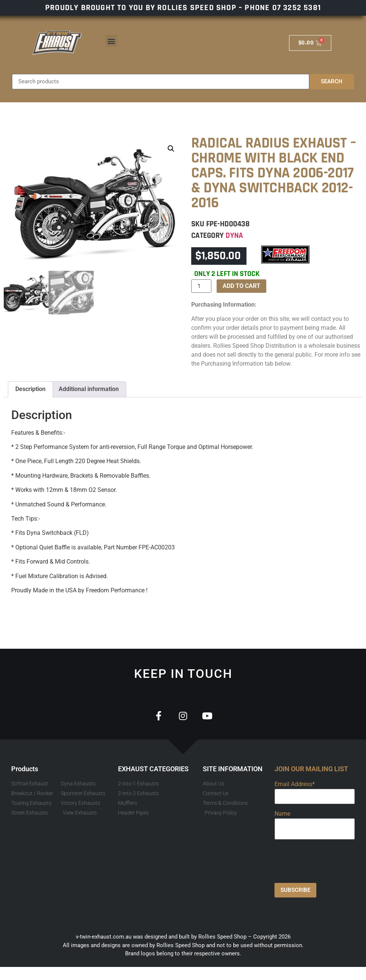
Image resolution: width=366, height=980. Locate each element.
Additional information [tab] (89, 389)
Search (332, 81)
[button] (111, 41)
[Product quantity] (201, 286)
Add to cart (241, 286)
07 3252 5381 (297, 8)
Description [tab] (30, 389)
